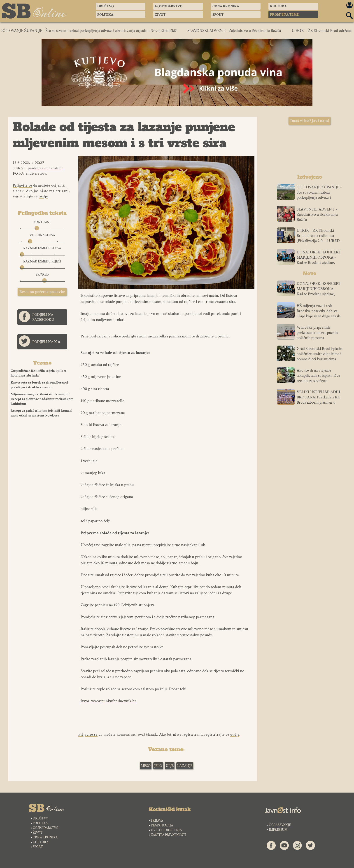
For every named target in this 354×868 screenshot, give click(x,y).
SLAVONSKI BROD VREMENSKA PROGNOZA (310, 151)
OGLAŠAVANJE (280, 825)
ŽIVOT (38, 833)
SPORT (38, 847)
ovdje (43, 196)
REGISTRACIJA (162, 825)
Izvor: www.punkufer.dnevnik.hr (108, 701)
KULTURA (41, 842)
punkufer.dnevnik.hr (45, 168)
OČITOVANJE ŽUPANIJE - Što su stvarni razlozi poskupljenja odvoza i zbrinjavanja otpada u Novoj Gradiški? (91, 31)
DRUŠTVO (41, 818)
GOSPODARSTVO (46, 828)
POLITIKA (40, 823)
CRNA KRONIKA (45, 837)
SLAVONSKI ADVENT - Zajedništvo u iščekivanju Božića (237, 31)
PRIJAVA (157, 821)
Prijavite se (22, 185)
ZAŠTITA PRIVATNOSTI (169, 835)
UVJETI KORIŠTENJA (166, 830)
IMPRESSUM (278, 830)
